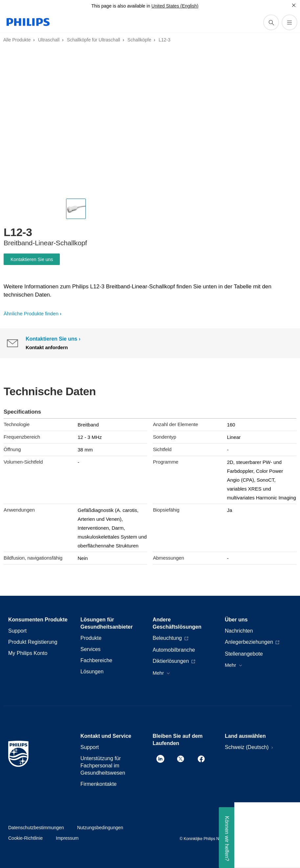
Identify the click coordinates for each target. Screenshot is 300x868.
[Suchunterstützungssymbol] (271, 22)
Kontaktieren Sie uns (32, 259)
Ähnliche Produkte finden (31, 313)
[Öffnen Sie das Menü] (289, 22)
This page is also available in (121, 6)
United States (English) (175, 6)
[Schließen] (294, 5)
